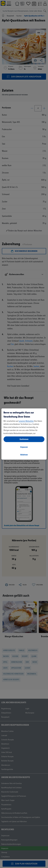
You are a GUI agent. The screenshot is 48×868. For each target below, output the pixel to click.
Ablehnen (24, 455)
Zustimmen (24, 439)
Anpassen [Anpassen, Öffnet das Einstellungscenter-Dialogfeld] (24, 447)
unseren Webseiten (26, 421)
